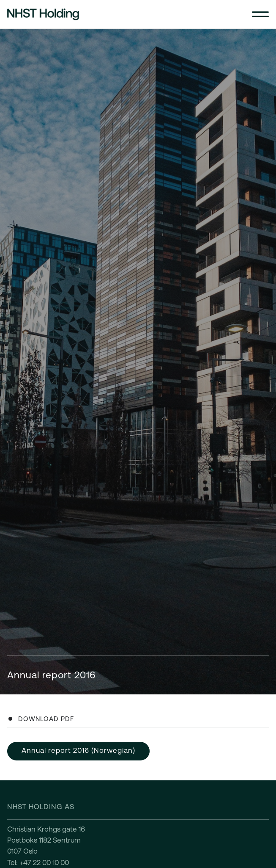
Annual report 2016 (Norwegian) (78, 750)
